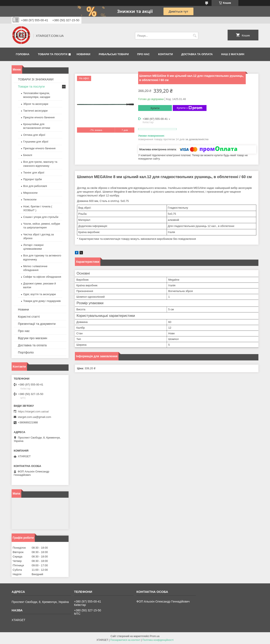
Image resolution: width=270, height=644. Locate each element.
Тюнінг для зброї (34, 173)
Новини (23, 309)
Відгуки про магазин (33, 338)
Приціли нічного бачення (39, 117)
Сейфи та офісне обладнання (42, 277)
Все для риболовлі (35, 186)
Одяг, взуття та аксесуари (39, 294)
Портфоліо (26, 352)
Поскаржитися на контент (125, 640)
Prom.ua (155, 636)
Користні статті (29, 317)
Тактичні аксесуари (35, 111)
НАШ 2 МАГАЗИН (233, 54)
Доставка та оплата (197, 54)
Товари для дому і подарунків (42, 301)
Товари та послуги (53, 54)
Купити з (190, 108)
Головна (23, 54)
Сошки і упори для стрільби (41, 217)
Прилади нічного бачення (39, 148)
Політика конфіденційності (158, 640)
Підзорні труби (32, 179)
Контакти (166, 54)
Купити (155, 108)
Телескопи (30, 199)
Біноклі (28, 155)
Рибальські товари (114, 54)
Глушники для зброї (36, 142)
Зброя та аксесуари (36, 104)
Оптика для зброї (34, 135)
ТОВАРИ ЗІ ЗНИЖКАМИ (36, 79)
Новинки (83, 54)
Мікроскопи (30, 193)
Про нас (143, 54)
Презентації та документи (37, 324)
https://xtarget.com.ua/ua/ (33, 411)
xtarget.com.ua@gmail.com (34, 417)
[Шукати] (195, 36)
